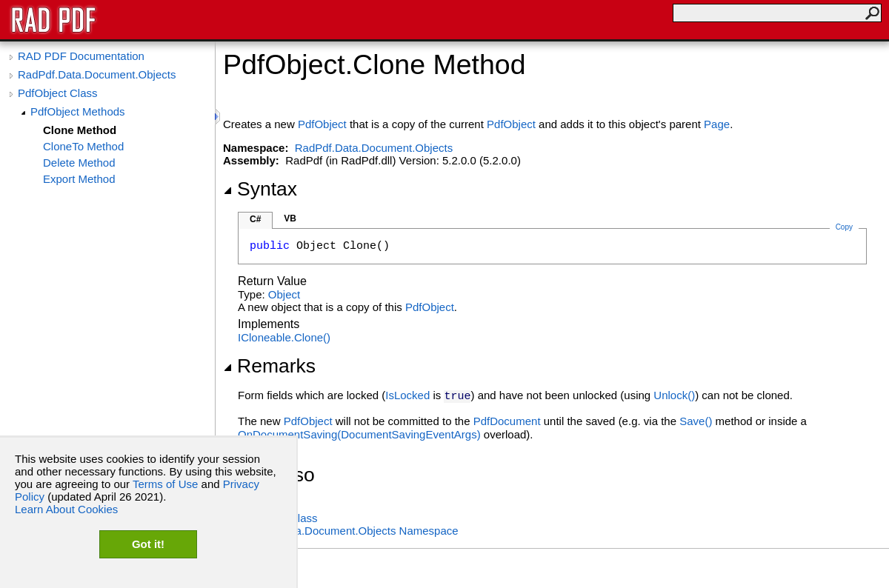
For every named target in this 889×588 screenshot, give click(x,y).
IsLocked (407, 395)
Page (717, 124)
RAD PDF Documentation (81, 56)
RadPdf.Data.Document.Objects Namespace (348, 531)
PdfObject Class (58, 93)
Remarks (269, 366)
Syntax (260, 189)
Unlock (674, 395)
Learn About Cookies (66, 509)
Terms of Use (165, 484)
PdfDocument (507, 421)
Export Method (79, 179)
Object (284, 294)
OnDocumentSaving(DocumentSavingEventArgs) (359, 434)
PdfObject (322, 124)
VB (290, 218)
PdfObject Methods (78, 111)
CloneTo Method (83, 146)
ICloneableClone (284, 337)
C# (255, 219)
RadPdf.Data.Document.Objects (97, 74)
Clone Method (80, 130)
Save (696, 421)
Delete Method (79, 163)
